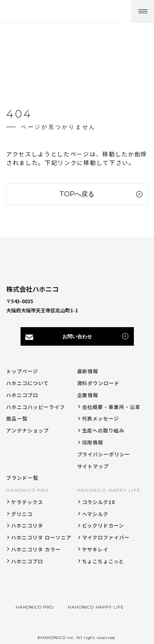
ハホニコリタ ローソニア (41, 537)
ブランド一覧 (22, 478)
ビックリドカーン (103, 525)
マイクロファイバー (106, 537)
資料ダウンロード (99, 383)
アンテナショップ (28, 430)
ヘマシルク (95, 514)
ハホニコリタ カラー (36, 549)
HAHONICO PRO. (28, 490)
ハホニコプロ (22, 395)
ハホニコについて (28, 383)
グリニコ (22, 514)
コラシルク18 (99, 502)
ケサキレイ (95, 549)
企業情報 (88, 395)
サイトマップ (93, 466)
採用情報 (93, 442)
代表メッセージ (101, 418)
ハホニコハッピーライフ (36, 407)
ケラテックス (27, 502)
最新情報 (88, 371)
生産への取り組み (103, 430)
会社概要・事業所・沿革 (111, 407)
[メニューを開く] (143, 11)
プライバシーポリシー (104, 454)
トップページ (22, 371)
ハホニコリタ (27, 525)
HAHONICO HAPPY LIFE (109, 490)
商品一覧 (17, 418)
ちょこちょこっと (103, 561)
